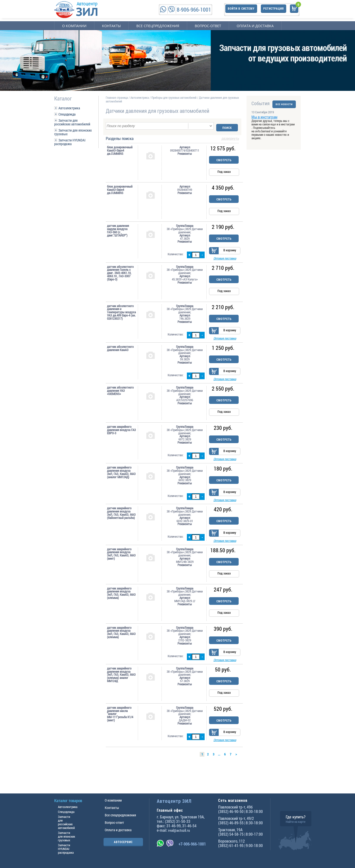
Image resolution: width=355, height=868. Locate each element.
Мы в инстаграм (264, 120)
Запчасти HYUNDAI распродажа (70, 142)
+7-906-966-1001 (192, 844)
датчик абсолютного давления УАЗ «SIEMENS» (120, 397)
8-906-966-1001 (194, 10)
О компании (74, 26)
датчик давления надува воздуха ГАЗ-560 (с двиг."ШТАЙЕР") (118, 229)
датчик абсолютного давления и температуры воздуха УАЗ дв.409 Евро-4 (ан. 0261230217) (121, 313)
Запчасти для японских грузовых (73, 132)
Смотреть (224, 158)
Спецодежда (67, 114)
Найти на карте (296, 822)
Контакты (111, 26)
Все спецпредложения (158, 26)
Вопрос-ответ (208, 26)
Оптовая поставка (225, 259)
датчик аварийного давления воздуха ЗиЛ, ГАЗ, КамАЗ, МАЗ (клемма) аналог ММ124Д (121, 691)
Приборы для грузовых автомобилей (174, 98)
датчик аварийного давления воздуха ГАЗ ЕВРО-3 (121, 436)
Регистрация (274, 9)
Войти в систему (241, 9)
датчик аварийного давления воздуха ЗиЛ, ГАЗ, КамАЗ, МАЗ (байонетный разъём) (121, 524)
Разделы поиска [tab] (172, 137)
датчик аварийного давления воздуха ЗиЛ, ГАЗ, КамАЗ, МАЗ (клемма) (121, 607)
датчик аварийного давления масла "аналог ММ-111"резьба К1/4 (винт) (120, 730)
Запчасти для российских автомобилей (72, 122)
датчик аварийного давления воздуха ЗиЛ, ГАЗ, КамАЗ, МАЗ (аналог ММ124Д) (121, 481)
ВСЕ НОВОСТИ (284, 103)
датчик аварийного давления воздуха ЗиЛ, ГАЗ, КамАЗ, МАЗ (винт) (121, 568)
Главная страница (117, 98)
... (219, 771)
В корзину (230, 251)
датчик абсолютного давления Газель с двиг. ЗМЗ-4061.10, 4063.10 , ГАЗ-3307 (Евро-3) (120, 274)
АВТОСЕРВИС (123, 842)
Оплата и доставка (255, 26)
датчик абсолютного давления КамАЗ (120, 352)
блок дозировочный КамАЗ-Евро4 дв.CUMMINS (120, 149)
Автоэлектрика (69, 108)
